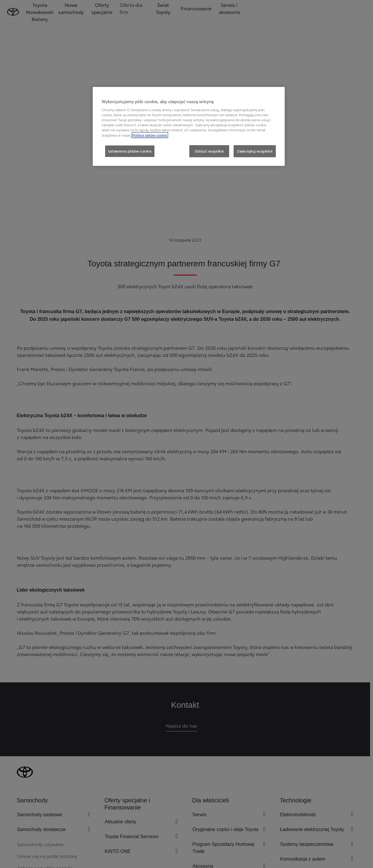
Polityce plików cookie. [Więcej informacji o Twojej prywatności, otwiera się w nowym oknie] (150, 135)
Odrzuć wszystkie (209, 151)
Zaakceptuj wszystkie (255, 151)
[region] (189, 127)
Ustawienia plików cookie (130, 151)
